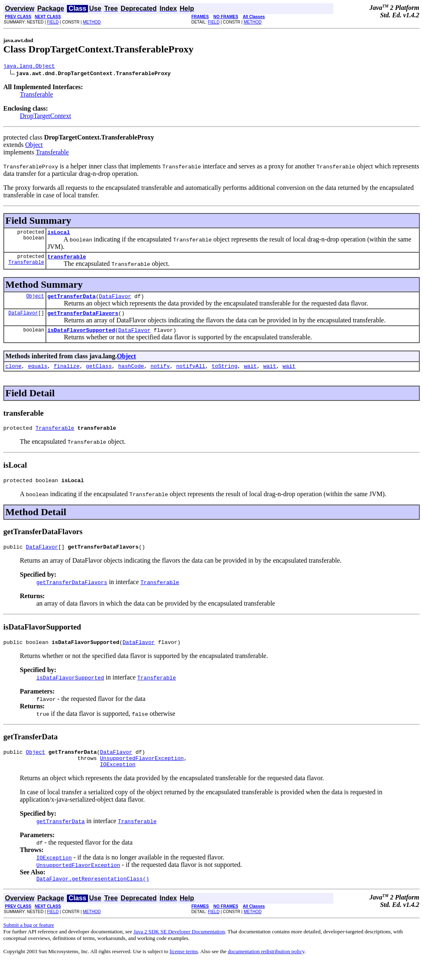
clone (13, 374)
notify (160, 374)
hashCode (131, 374)
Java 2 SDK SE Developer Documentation (179, 950)
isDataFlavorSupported (81, 337)
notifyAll (191, 374)
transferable (67, 260)
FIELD (53, 22)
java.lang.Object (29, 67)
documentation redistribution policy (266, 970)
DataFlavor (115, 301)
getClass (99, 374)
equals (38, 374)
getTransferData (72, 301)
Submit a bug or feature (29, 943)
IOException (118, 781)
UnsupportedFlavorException (142, 774)
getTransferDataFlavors (83, 319)
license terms (184, 970)
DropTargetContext (45, 117)
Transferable (36, 96)
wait (250, 374)
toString (224, 374)
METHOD (92, 22)
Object (34, 146)
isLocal (59, 234)
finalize (67, 374)
